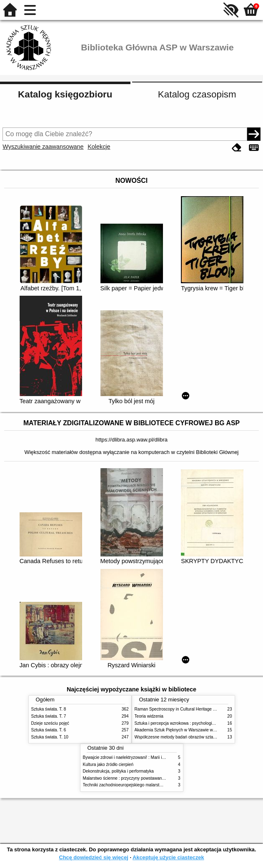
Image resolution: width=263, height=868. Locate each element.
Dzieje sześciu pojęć (50, 723)
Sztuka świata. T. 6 (49, 730)
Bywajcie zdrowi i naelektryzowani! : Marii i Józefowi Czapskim (141, 757)
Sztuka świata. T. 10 (50, 737)
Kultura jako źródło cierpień (108, 764)
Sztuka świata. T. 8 (49, 709)
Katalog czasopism (197, 94)
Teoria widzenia (149, 716)
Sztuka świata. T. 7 (49, 716)
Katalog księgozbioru (65, 94)
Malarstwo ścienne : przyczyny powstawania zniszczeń (134, 778)
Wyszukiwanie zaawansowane (43, 147)
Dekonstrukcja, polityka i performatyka (118, 771)
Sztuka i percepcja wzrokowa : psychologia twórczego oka (189, 723)
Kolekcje (99, 147)
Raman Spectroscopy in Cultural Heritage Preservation (186, 709)
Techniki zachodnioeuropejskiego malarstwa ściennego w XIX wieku (146, 785)
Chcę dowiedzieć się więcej (93, 857)
